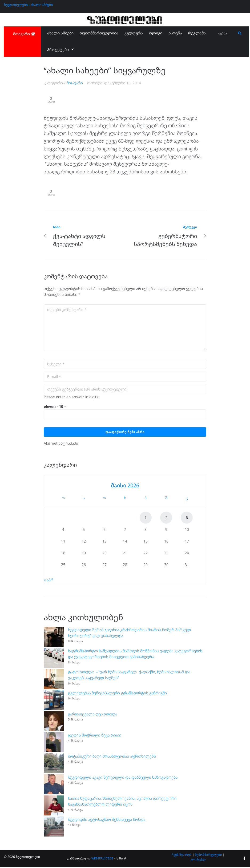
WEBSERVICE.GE (102, 860)
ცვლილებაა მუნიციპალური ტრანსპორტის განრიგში (117, 694)
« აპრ (49, 581)
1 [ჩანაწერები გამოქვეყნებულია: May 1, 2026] (146, 519)
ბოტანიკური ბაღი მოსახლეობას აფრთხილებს (112, 757)
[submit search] (240, 33)
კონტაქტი (198, 860)
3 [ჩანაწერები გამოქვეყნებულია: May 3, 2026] (187, 519)
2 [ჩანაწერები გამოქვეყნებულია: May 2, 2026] (166, 519)
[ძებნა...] (226, 33)
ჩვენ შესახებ (182, 856)
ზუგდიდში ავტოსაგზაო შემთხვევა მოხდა (107, 820)
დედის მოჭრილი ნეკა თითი (95, 736)
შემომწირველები (208, 856)
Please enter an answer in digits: (71, 398)
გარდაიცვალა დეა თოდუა (92, 715)
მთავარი (75, 83)
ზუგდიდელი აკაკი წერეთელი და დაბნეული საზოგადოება (123, 778)
